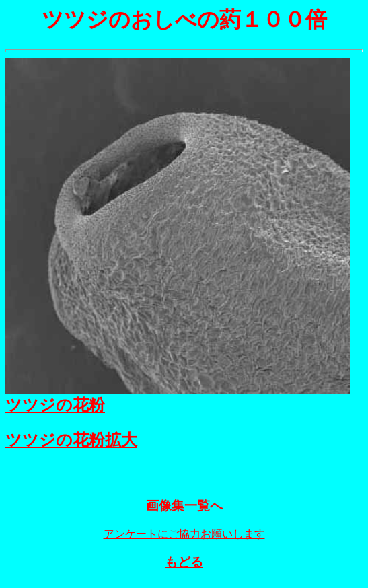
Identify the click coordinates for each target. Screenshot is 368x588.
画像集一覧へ (184, 510)
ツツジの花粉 (55, 405)
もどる (184, 566)
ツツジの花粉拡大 (71, 440)
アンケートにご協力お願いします (184, 538)
